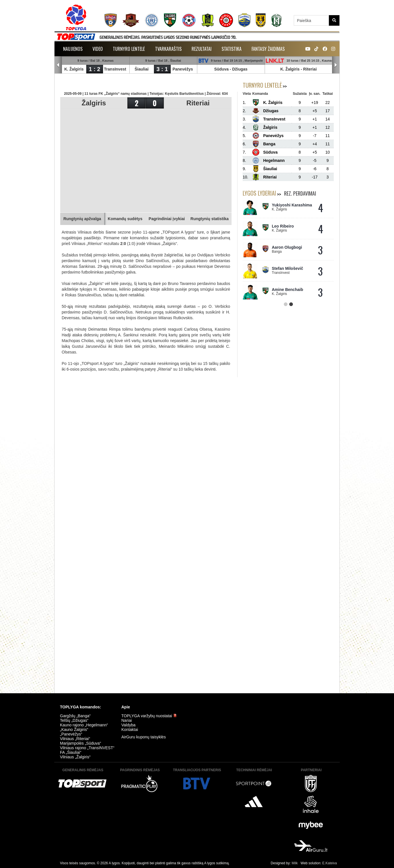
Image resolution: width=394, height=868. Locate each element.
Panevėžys (183, 69)
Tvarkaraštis (168, 49)
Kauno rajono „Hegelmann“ (84, 725)
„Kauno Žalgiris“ (74, 730)
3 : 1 (162, 69)
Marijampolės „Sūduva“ (81, 743)
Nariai (127, 720)
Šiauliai (141, 69)
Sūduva (221, 69)
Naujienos (73, 49)
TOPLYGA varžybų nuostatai (149, 716)
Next (336, 65)
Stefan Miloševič (288, 268)
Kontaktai (130, 730)
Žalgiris (94, 103)
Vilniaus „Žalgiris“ (75, 757)
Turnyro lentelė (129, 49)
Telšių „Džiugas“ (74, 720)
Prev (58, 65)
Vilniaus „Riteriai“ (75, 739)
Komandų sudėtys (125, 219)
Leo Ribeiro (283, 226)
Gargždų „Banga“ (75, 716)
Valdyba (128, 725)
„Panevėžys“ (71, 734)
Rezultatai (202, 49)
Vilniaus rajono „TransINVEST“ (87, 748)
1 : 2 (95, 69)
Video (98, 49)
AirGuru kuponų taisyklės (144, 737)
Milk (295, 863)
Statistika (232, 49)
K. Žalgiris (74, 69)
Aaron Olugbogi (287, 247)
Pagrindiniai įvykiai (167, 219)
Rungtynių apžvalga (82, 219)
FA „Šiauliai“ (71, 752)
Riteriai (310, 69)
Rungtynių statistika (210, 219)
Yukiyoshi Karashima (292, 205)
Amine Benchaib (288, 290)
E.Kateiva (330, 863)
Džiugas (240, 69)
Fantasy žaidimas (268, 49)
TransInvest (115, 69)
